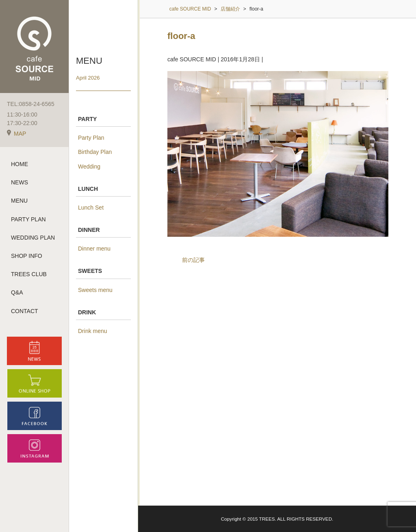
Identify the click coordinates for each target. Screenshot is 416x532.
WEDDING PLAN (33, 238)
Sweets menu (95, 290)
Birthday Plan (95, 152)
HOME (19, 164)
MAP (16, 134)
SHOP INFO (27, 256)
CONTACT (25, 311)
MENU (19, 201)
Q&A (17, 292)
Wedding (89, 167)
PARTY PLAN (28, 219)
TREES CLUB (29, 274)
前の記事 (193, 260)
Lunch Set (91, 208)
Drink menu (93, 331)
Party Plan (91, 138)
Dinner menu (94, 249)
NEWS (19, 182)
